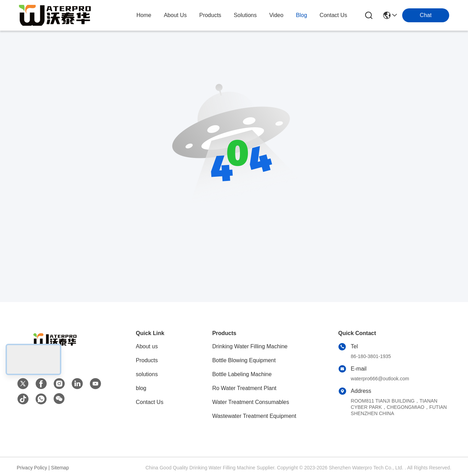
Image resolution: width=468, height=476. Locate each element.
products (210, 15)
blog (302, 15)
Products (147, 360)
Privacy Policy (32, 468)
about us (175, 15)
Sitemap (60, 468)
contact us (333, 15)
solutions (245, 15)
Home (144, 15)
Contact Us (150, 402)
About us (147, 346)
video (276, 15)
